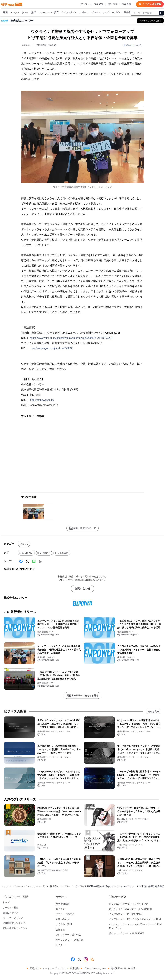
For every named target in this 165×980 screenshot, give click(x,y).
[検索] (161, 13)
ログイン (60, 909)
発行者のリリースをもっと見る (82, 695)
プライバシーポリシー (95, 968)
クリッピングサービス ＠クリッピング (129, 904)
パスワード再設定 (65, 914)
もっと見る (153, 711)
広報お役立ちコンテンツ (15, 928)
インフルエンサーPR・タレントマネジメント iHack (135, 919)
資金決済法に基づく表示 (123, 968)
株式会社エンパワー (134, 45)
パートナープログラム (54, 968)
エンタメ (15, 13)
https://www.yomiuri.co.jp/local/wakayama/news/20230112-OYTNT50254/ (71, 338)
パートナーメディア (13, 918)
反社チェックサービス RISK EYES (127, 933)
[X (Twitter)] (27, 561)
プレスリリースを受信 (120, 4)
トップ (5, 886)
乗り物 (127, 13)
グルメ (25, 13)
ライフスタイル (69, 13)
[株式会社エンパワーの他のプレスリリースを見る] (150, 21)
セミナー (60, 945)
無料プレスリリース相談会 (69, 940)
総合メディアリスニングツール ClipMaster (131, 909)
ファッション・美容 (49, 13)
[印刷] (40, 561)
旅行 (34, 13)
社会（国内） (26, 553)
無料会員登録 (63, 904)
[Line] (34, 561)
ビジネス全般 (62, 553)
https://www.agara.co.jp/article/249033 (51, 348)
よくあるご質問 (64, 924)
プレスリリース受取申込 (68, 935)
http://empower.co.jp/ (42, 400)
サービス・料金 (10, 907)
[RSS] (92, 959)
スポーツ (84, 13)
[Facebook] (21, 561)
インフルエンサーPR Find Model (126, 914)
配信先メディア (10, 913)
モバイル (117, 13)
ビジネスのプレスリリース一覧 (29, 886)
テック (106, 13)
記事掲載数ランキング (14, 923)
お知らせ (60, 929)
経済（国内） (44, 553)
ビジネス (96, 13)
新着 (5, 13)
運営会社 (34, 968)
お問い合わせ (82, 589)
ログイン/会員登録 (150, 4)
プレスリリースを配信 (92, 4)
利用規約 (75, 968)
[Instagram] (86, 959)
